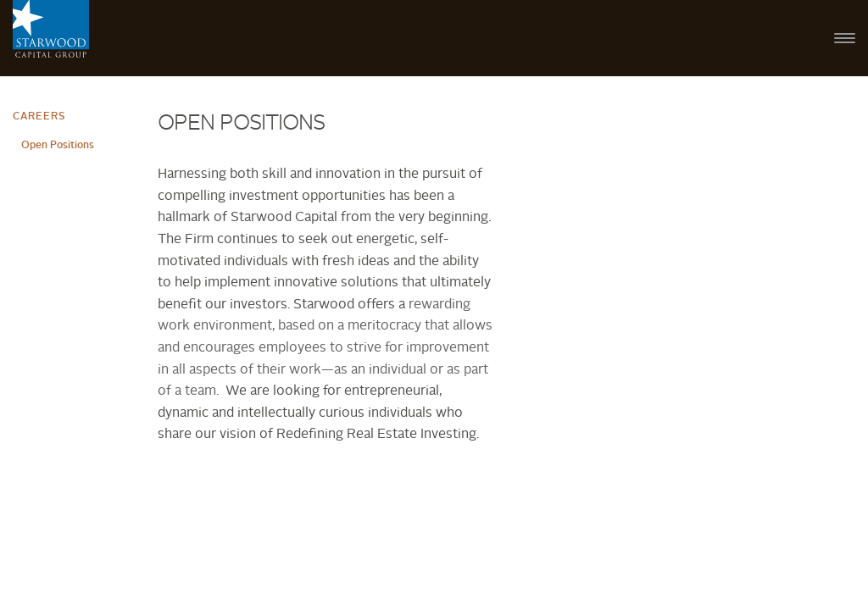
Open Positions (58, 146)
